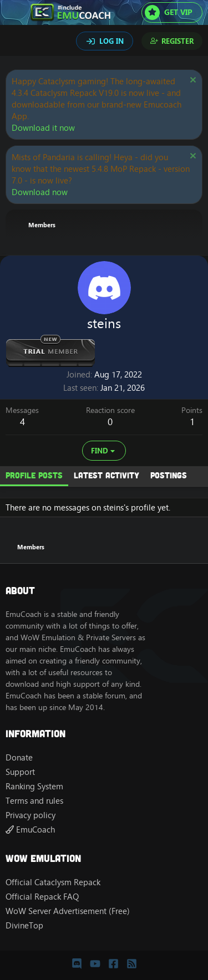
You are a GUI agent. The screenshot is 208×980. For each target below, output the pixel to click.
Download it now (43, 128)
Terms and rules (34, 801)
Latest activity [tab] (106, 475)
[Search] (16, 42)
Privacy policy (31, 815)
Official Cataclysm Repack (53, 882)
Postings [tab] (169, 475)
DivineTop (24, 925)
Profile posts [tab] (34, 475)
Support (20, 772)
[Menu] (15, 13)
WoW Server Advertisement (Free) (68, 911)
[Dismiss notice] (192, 81)
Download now (40, 192)
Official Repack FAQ (42, 897)
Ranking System (34, 786)
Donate (19, 757)
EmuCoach (30, 830)
